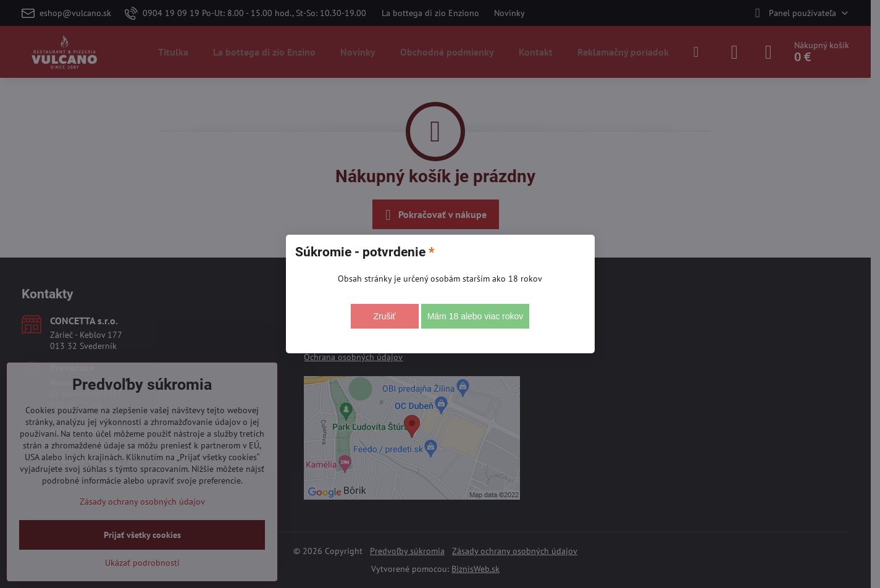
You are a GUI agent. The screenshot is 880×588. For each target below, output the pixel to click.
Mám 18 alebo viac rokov (476, 316)
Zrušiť (384, 316)
